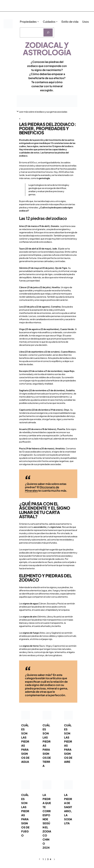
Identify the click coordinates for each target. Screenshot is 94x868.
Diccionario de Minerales (42, 489)
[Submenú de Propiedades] (38, 22)
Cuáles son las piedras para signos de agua (25, 743)
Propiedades (28, 22)
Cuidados (49, 22)
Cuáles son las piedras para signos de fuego (25, 815)
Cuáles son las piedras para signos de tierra (47, 745)
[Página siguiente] (54, 859)
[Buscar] (48, 32)
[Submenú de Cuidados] (57, 22)
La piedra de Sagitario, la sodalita (68, 809)
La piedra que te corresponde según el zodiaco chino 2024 (47, 821)
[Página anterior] (40, 859)
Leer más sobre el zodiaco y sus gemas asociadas (43, 112)
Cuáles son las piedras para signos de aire (68, 743)
